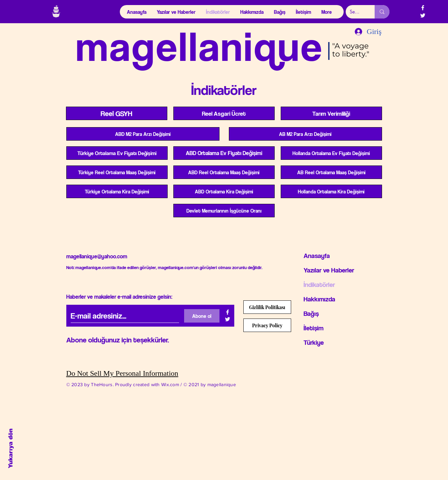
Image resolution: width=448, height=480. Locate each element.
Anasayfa (317, 256)
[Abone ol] (202, 316)
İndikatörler (319, 285)
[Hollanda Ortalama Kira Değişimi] (331, 191)
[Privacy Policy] (267, 325)
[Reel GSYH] (117, 113)
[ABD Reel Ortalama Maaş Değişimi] (224, 172)
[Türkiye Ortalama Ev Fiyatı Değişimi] (117, 153)
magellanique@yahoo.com (97, 256)
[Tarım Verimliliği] (331, 113)
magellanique (200, 46)
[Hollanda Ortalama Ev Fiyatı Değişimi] (331, 153)
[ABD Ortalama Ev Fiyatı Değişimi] (224, 153)
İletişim (314, 328)
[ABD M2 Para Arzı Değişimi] (143, 134)
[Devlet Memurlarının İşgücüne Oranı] (224, 211)
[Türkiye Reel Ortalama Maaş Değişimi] (117, 172)
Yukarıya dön (11, 448)
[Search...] (355, 12)
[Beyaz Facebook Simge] (423, 8)
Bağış (311, 313)
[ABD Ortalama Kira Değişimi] (224, 191)
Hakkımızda (319, 299)
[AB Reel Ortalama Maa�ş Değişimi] (331, 172)
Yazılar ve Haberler (329, 270)
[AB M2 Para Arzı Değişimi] (305, 134)
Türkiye (314, 342)
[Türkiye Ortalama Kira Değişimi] (117, 191)
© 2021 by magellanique (210, 384)
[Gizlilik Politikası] (267, 307)
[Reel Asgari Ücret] (224, 113)
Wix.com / (172, 384)
